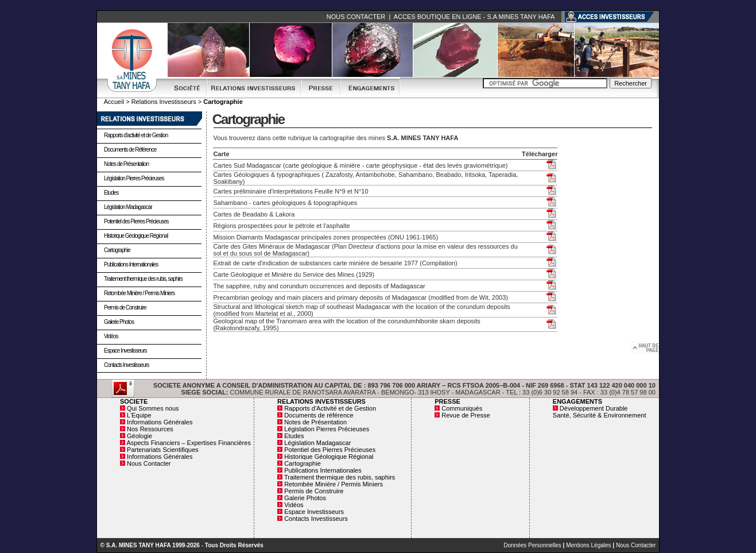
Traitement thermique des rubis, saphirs (143, 279)
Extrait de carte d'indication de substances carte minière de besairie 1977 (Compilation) (335, 263)
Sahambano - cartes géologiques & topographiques (285, 203)
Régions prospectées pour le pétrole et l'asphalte (281, 226)
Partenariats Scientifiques (163, 450)
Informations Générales (160, 422)
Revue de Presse (466, 415)
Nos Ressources (150, 429)
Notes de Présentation (126, 164)
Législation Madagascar (128, 207)
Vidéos (111, 336)
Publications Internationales (131, 264)
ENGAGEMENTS (577, 401)
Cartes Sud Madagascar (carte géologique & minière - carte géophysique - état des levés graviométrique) (360, 165)
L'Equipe (139, 415)
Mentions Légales (588, 545)
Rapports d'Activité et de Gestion (330, 408)
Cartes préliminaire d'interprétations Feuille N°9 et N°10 (290, 191)
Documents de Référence (130, 150)
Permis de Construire (125, 308)
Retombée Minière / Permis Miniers (139, 293)
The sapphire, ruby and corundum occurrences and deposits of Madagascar (319, 286)
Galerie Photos (119, 322)
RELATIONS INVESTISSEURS (321, 401)
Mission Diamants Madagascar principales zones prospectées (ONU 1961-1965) (325, 237)
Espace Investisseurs (125, 351)
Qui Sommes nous (153, 408)
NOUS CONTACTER (356, 17)
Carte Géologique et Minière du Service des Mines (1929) (294, 274)
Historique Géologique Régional (136, 236)
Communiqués (462, 408)
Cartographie (117, 250)
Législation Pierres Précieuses (134, 178)
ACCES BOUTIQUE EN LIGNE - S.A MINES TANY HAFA (474, 17)
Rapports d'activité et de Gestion (136, 135)
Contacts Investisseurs (127, 365)
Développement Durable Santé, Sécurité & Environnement (600, 412)
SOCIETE (134, 401)
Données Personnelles (532, 545)
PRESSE (447, 401)
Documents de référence (319, 415)
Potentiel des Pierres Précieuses (136, 221)
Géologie (139, 436)
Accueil (114, 102)
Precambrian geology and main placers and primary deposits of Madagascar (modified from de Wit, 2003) (360, 297)
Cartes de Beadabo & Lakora (254, 214)
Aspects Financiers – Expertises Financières (188, 443)
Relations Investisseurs (164, 102)
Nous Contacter (149, 463)
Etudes (111, 193)
